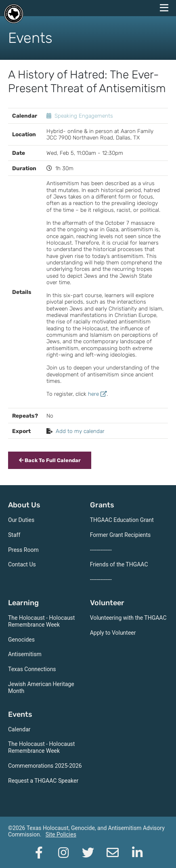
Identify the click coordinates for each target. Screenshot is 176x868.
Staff (14, 535)
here (97, 394)
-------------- (101, 550)
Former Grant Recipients (120, 535)
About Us (24, 505)
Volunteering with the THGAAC (128, 618)
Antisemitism (25, 654)
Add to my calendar (80, 431)
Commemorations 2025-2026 (45, 766)
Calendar (19, 729)
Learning (23, 603)
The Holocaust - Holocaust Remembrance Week (41, 621)
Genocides (21, 640)
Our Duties (21, 520)
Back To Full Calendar (50, 460)
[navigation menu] (164, 8)
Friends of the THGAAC (119, 564)
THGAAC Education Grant (122, 520)
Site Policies (61, 834)
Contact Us (22, 564)
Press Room (23, 550)
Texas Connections (32, 669)
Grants (102, 505)
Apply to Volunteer (113, 633)
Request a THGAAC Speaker (43, 781)
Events (20, 714)
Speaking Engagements (84, 116)
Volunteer (107, 603)
